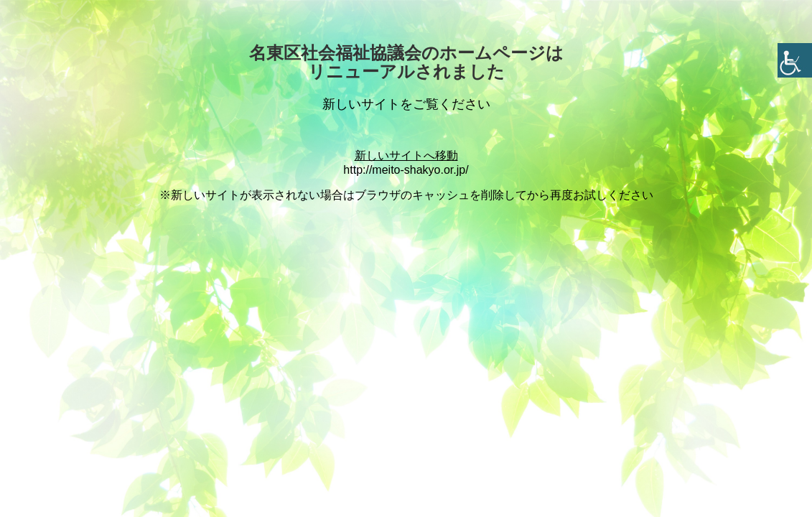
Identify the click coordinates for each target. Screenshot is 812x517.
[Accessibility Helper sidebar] (795, 60)
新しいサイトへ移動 (406, 155)
